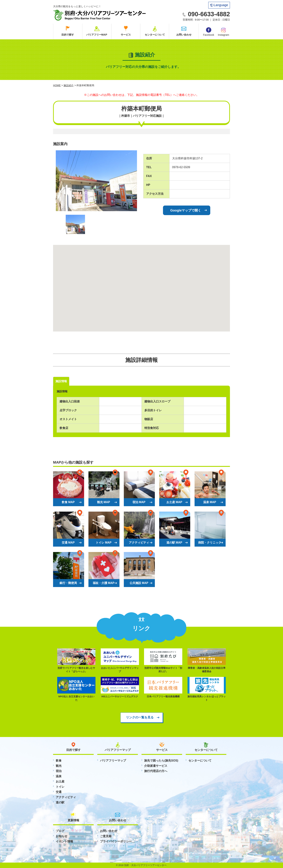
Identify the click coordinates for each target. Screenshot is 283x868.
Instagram (223, 32)
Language (219, 5)
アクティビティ (66, 797)
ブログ (60, 831)
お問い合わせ (184, 35)
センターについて (155, 35)
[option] (96, 181)
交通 (59, 792)
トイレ (60, 787)
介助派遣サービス (156, 766)
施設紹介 (69, 85)
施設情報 (61, 381)
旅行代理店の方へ (156, 771)
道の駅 (60, 802)
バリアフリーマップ (113, 761)
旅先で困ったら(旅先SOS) (161, 761)
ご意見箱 (106, 836)
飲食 (59, 761)
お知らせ (62, 836)
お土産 (60, 781)
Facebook (209, 32)
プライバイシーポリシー (116, 841)
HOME (57, 85)
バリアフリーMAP (97, 35)
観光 (59, 766)
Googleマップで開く (186, 210)
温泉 (59, 776)
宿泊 (59, 771)
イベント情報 (64, 841)
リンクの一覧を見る (140, 717)
